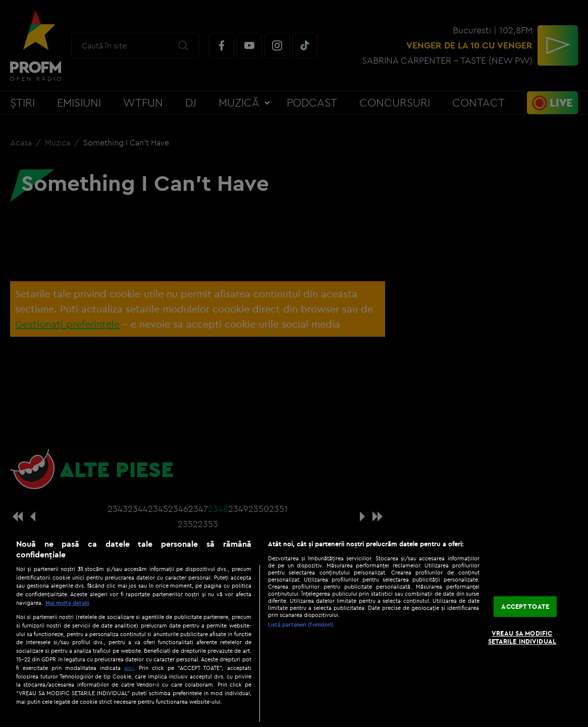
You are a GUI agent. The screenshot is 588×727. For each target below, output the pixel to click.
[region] (294, 628)
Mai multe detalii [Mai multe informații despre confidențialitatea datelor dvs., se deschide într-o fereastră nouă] (67, 603)
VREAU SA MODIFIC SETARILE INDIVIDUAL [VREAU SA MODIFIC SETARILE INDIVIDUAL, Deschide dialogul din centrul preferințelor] (522, 637)
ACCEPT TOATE (525, 606)
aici (129, 668)
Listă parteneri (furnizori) (301, 625)
